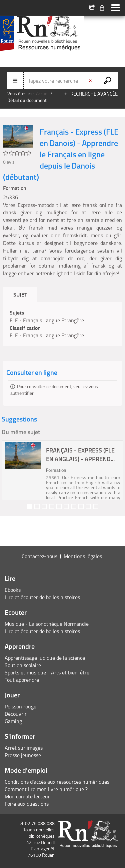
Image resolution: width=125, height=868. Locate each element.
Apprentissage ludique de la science (45, 658)
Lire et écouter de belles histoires (42, 597)
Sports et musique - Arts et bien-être (47, 672)
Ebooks (13, 590)
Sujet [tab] (20, 294)
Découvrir (16, 714)
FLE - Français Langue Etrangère (47, 320)
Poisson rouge (20, 706)
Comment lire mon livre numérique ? (46, 789)
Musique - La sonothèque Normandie (47, 624)
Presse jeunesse (23, 755)
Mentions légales (83, 556)
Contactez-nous (39, 556)
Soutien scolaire (23, 665)
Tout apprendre (22, 680)
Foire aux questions (27, 804)
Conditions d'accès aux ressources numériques (57, 782)
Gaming (13, 721)
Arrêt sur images (24, 748)
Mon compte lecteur (27, 796)
